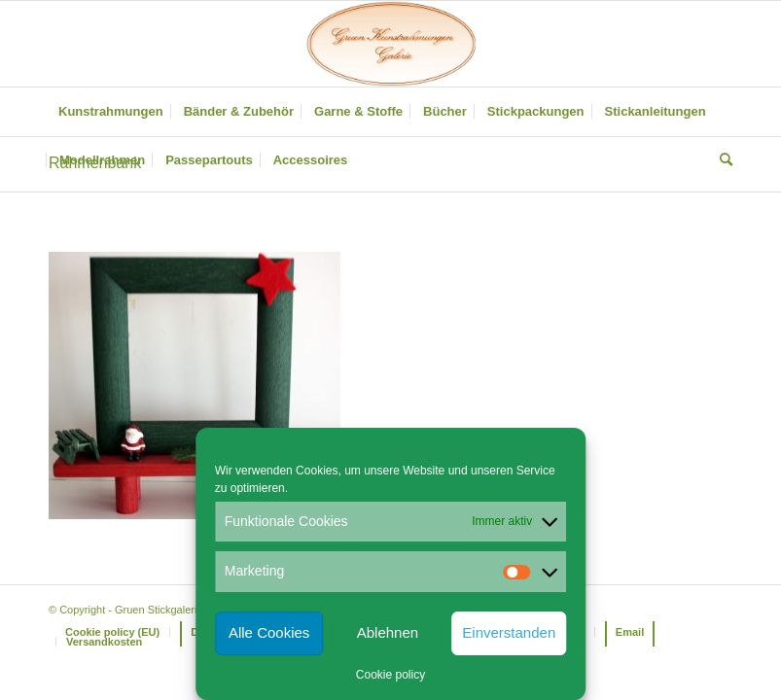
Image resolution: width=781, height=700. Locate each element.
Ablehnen (388, 632)
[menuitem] (111, 112)
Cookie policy (390, 675)
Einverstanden (509, 632)
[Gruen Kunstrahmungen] (390, 44)
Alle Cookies (269, 632)
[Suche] (721, 160)
